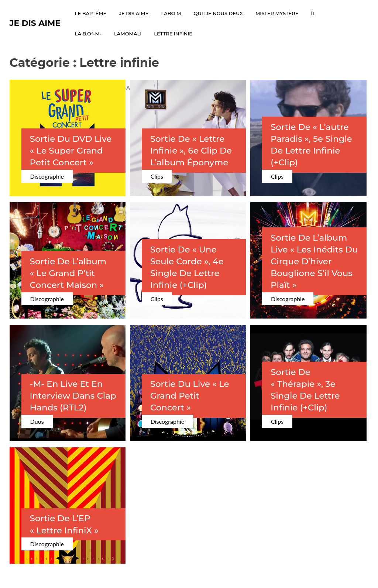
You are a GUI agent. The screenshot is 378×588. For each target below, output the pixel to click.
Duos (37, 421)
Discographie (47, 176)
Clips (157, 176)
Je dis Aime (35, 23)
